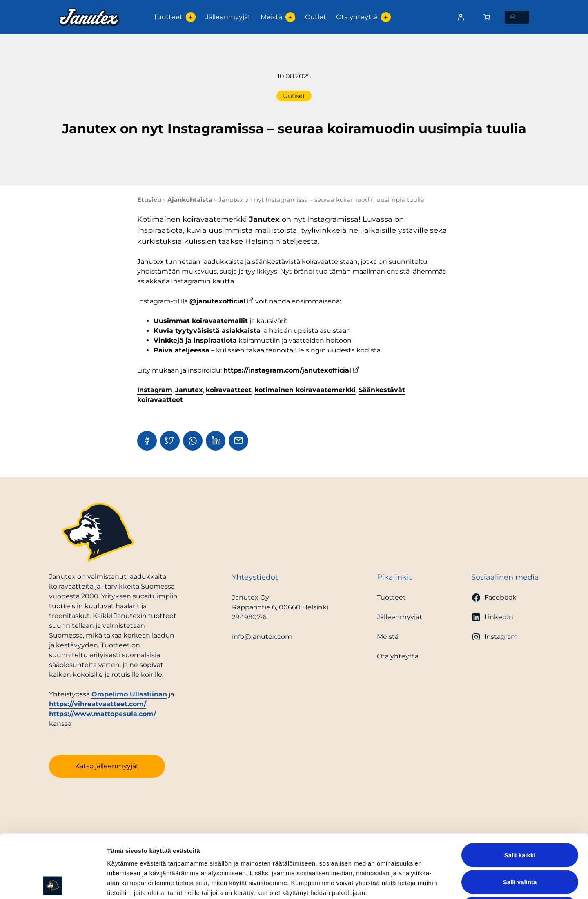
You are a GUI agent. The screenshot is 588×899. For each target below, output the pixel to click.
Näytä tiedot (437, 883)
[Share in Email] (238, 441)
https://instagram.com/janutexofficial (287, 370)
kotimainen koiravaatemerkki (305, 390)
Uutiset (294, 96)
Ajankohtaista (190, 200)
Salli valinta (520, 819)
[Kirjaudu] (461, 17)
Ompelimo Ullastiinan (129, 694)
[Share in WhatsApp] (193, 441)
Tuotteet (168, 17)
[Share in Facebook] (147, 441)
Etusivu (149, 200)
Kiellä (520, 845)
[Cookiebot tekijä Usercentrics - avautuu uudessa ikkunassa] (53, 883)
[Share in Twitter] (170, 441)
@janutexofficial (217, 301)
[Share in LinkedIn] (216, 441)
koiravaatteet (229, 390)
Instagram (155, 390)
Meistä (271, 17)
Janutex (189, 390)
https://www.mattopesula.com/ (102, 714)
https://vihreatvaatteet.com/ (98, 704)
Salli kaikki (520, 792)
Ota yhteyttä (357, 17)
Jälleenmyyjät (228, 17)
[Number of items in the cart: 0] (487, 17)
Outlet (316, 17)
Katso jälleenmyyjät (107, 766)
